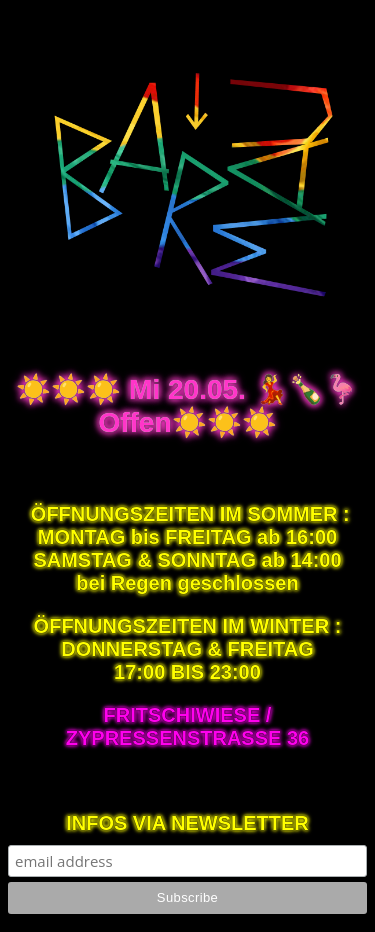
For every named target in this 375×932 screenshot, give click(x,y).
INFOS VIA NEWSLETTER (187, 823)
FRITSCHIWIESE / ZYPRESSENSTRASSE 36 (187, 726)
